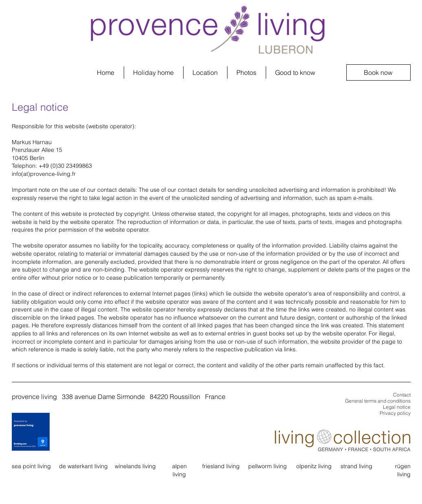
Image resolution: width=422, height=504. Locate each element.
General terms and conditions (378, 401)
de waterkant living (83, 466)
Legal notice (397, 407)
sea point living (31, 466)
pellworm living (268, 466)
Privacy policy (395, 413)
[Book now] (378, 72)
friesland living (221, 466)
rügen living (403, 470)
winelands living (135, 466)
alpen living (179, 470)
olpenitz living (314, 466)
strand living (356, 466)
